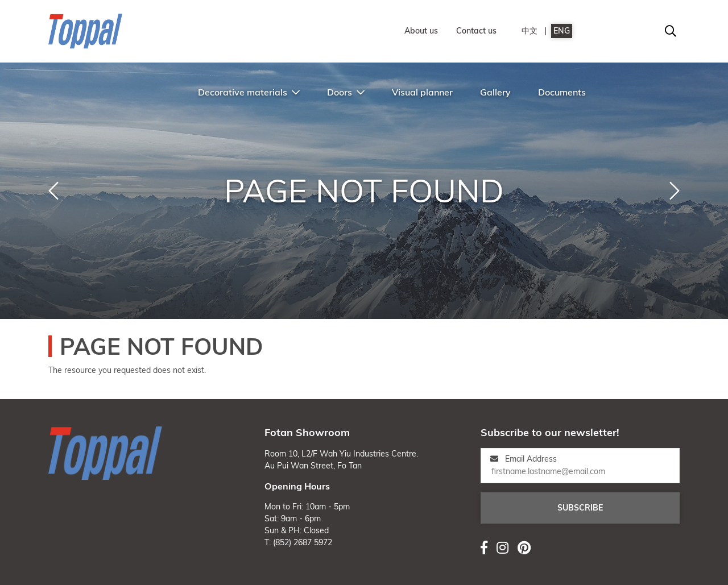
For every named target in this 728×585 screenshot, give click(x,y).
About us (421, 31)
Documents (562, 92)
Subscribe (580, 508)
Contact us (476, 31)
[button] (53, 191)
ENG (562, 31)
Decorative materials (249, 92)
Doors (346, 92)
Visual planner (422, 92)
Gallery (495, 92)
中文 (530, 31)
